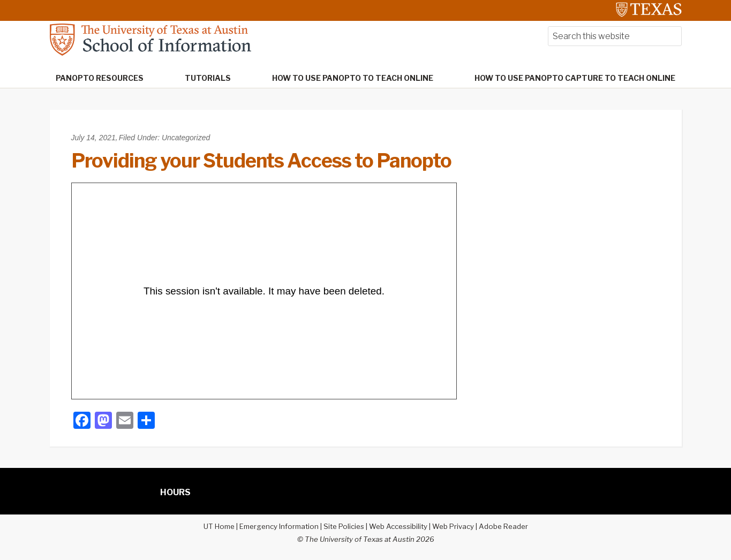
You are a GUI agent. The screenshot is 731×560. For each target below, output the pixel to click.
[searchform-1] (615, 36)
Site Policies (344, 526)
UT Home (219, 526)
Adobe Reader (503, 526)
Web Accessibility (398, 526)
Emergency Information (279, 526)
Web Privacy (453, 526)
